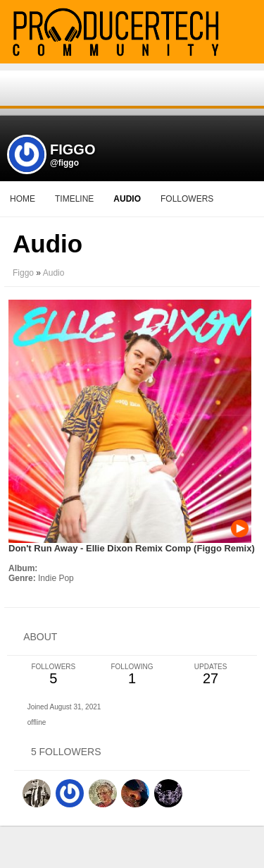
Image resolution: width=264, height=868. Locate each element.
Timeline (74, 199)
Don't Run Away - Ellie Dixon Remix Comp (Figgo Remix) (132, 548)
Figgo (23, 273)
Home (23, 199)
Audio (54, 273)
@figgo (64, 163)
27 (210, 674)
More (131, 199)
